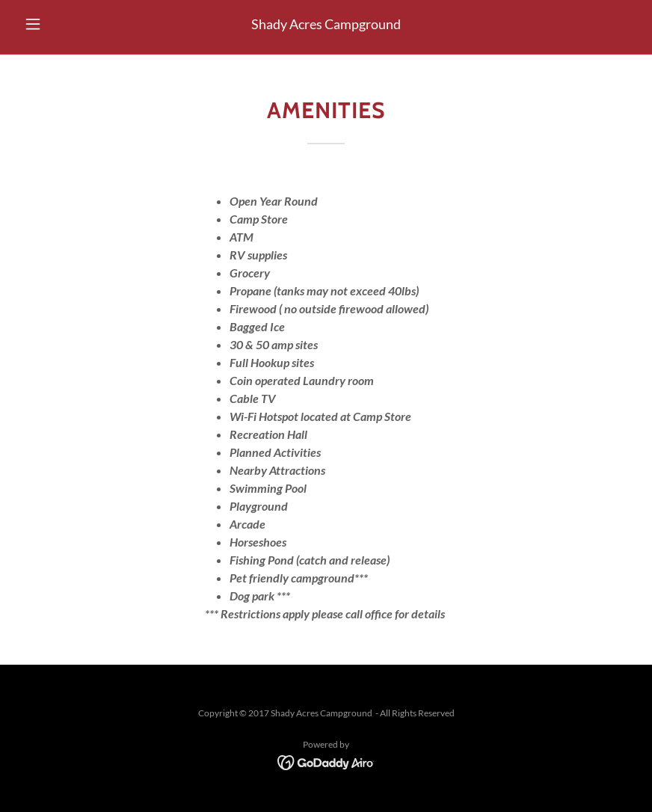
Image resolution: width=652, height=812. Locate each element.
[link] (326, 762)
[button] (64, 24)
